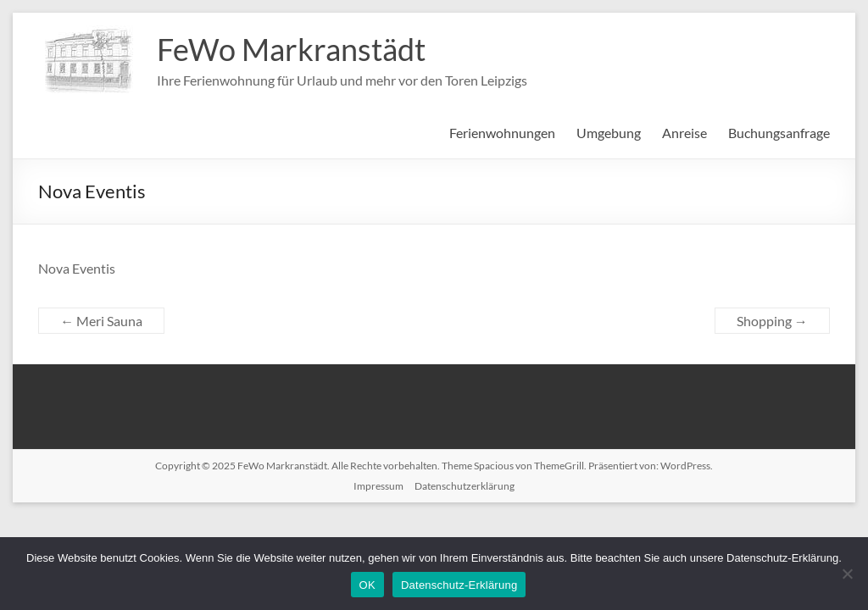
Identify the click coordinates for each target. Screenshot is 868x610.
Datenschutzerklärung (465, 486)
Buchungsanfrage (779, 133)
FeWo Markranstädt (291, 49)
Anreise (684, 133)
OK (367, 585)
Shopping (772, 321)
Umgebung (609, 133)
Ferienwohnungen (502, 133)
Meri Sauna (101, 321)
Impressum (378, 486)
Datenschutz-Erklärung (459, 585)
